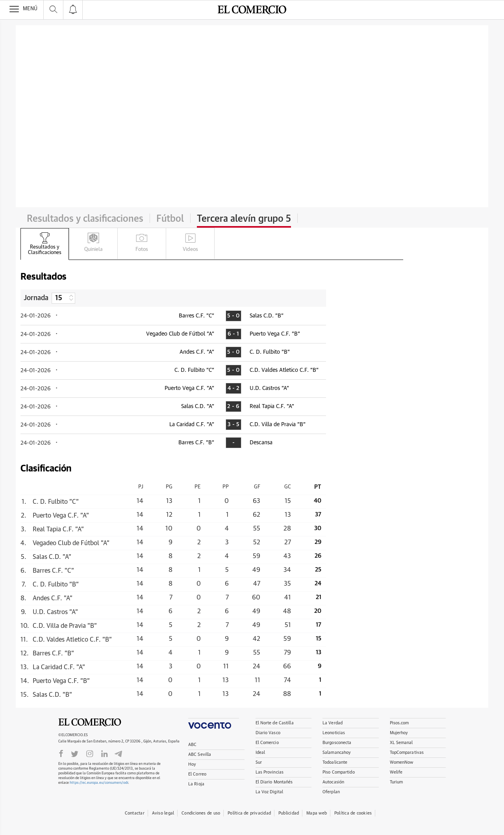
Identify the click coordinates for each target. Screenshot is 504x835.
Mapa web (317, 813)
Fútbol (170, 219)
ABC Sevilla (200, 754)
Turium (397, 782)
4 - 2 (233, 388)
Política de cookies (353, 813)
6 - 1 (233, 334)
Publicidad (289, 813)
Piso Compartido (339, 772)
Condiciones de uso (201, 813)
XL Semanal (401, 743)
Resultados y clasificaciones (85, 219)
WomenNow (402, 762)
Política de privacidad (249, 813)
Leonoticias (334, 733)
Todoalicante (335, 762)
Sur (259, 762)
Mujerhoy (399, 733)
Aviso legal (163, 813)
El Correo (197, 774)
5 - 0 (233, 316)
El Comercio (90, 722)
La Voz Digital (270, 792)
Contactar (135, 813)
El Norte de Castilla (275, 723)
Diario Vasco (268, 733)
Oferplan (331, 792)
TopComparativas (407, 752)
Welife (396, 772)
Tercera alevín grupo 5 (244, 219)
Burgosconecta (337, 743)
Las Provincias (270, 772)
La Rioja (196, 784)
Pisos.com (399, 723)
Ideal (260, 752)
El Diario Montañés (274, 782)
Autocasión (333, 782)
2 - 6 (233, 406)
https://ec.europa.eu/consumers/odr (99, 783)
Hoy (192, 764)
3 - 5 (233, 425)
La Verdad (333, 723)
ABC (192, 745)
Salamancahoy (337, 752)
